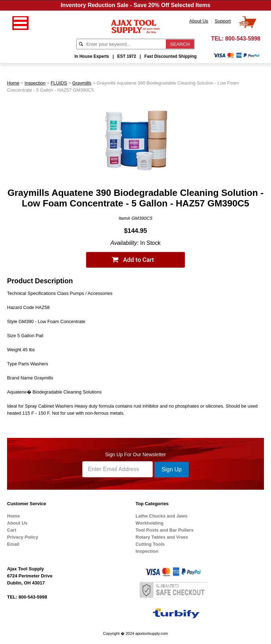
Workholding (149, 523)
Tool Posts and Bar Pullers (164, 530)
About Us (17, 523)
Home (13, 83)
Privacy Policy (23, 537)
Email (13, 544)
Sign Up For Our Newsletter (135, 454)
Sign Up (172, 469)
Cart (12, 530)
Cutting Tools (150, 544)
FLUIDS (59, 83)
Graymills (82, 83)
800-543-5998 (243, 39)
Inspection (35, 83)
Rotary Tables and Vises (162, 537)
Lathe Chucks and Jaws (161, 516)
